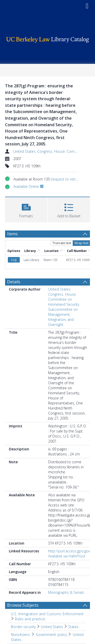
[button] (26, 209)
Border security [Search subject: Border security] (23, 627)
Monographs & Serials (66, 592)
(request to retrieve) (67, 179)
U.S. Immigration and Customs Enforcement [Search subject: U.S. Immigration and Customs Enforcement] (47, 614)
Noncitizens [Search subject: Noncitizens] (20, 635)
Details (14, 282)
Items (12, 234)
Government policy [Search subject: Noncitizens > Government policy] (51, 635)
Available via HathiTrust (67, 556)
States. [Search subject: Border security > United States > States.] (74, 627)
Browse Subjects (23, 605)
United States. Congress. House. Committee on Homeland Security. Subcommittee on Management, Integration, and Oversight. (64, 307)
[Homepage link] (48, 38)
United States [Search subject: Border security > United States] (52, 627)
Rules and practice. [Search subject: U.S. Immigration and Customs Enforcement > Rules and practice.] (30, 619)
